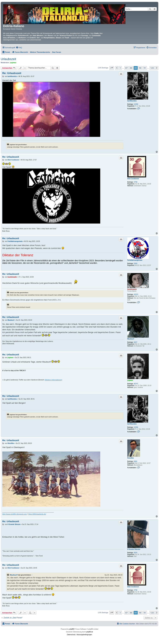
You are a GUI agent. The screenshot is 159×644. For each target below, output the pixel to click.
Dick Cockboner (133, 179)
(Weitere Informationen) (53, 380)
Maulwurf (131, 339)
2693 (136, 264)
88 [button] (131, 68)
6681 (136, 461)
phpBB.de (90, 632)
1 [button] (120, 68)
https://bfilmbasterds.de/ (37, 514)
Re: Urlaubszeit (12, 73)
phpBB (72, 629)
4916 (136, 553)
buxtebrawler (132, 289)
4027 (136, 342)
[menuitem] (19, 48)
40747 (136, 384)
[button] (112, 68)
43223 (136, 294)
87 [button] (126, 68)
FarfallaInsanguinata (135, 260)
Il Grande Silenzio (134, 549)
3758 (136, 182)
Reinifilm (131, 458)
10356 (136, 104)
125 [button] (152, 68)
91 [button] (145, 68)
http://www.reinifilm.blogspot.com (15, 514)
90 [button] (140, 68)
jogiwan (13, 63)
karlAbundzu (132, 101)
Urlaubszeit (8, 59)
